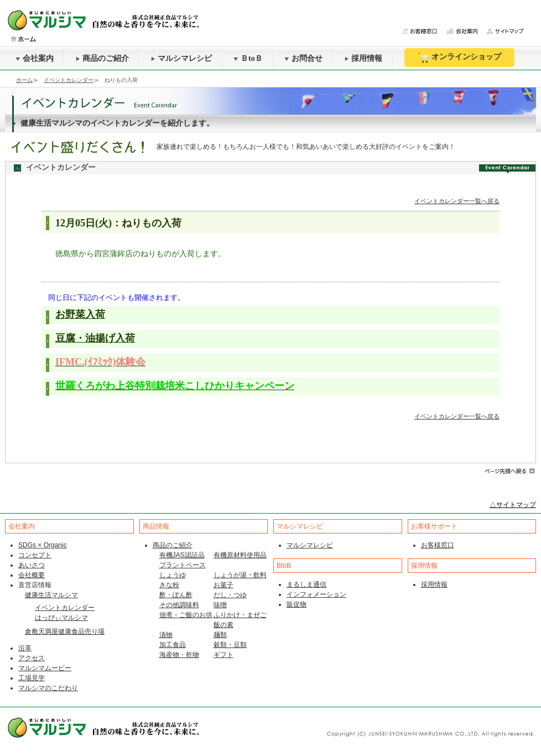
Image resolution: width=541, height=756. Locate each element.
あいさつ (32, 565)
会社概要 (32, 575)
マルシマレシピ (181, 58)
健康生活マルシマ (51, 595)
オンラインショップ (459, 58)
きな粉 (169, 585)
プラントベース (183, 565)
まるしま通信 (306, 584)
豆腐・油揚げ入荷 (95, 338)
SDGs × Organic (43, 545)
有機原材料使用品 (240, 555)
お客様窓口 (438, 545)
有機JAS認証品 (182, 555)
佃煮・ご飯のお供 (186, 615)
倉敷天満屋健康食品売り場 (65, 631)
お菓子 (223, 585)
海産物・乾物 (179, 655)
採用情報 (363, 58)
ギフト (223, 655)
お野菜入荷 (80, 314)
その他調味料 (179, 605)
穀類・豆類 (230, 645)
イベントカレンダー (69, 80)
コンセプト (35, 555)
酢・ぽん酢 (176, 595)
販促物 (296, 604)
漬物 (166, 635)
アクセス (32, 658)
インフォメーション (316, 594)
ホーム (24, 80)
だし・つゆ (230, 595)
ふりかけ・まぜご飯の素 (240, 620)
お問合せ (304, 58)
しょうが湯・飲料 (240, 575)
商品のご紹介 (102, 58)
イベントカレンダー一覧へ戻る (457, 201)
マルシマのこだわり (48, 688)
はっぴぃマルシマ (61, 618)
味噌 (220, 605)
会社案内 (35, 58)
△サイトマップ (513, 505)
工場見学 (32, 678)
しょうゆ (173, 575)
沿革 (25, 648)
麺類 (220, 635)
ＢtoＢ (248, 58)
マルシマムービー (45, 668)
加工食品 (173, 645)
